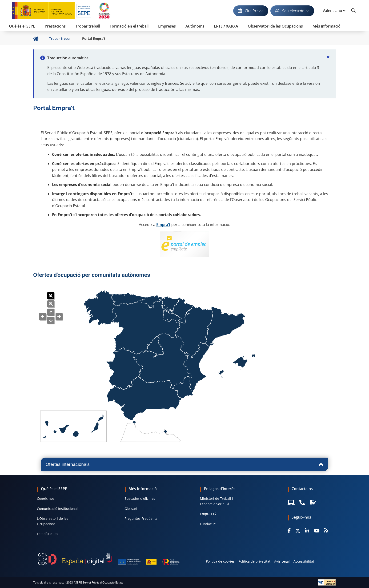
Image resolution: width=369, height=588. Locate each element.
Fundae (206, 524)
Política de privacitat (254, 561)
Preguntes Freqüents (141, 518)
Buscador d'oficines (140, 498)
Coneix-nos (46, 498)
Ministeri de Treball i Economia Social (217, 501)
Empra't (163, 225)
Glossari (131, 509)
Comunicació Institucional (57, 509)
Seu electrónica (296, 11)
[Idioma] (334, 11)
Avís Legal (282, 561)
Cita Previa (254, 11)
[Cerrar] (328, 57)
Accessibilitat (304, 561)
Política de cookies (220, 561)
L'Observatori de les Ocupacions (53, 521)
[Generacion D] (109, 559)
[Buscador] (353, 11)
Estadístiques (48, 534)
